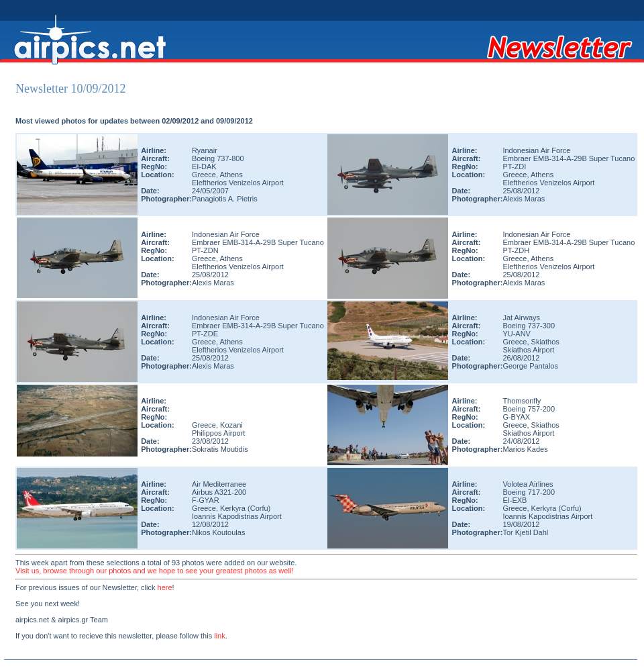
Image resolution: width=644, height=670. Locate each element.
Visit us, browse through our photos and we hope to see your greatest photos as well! (154, 571)
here (165, 587)
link (220, 636)
